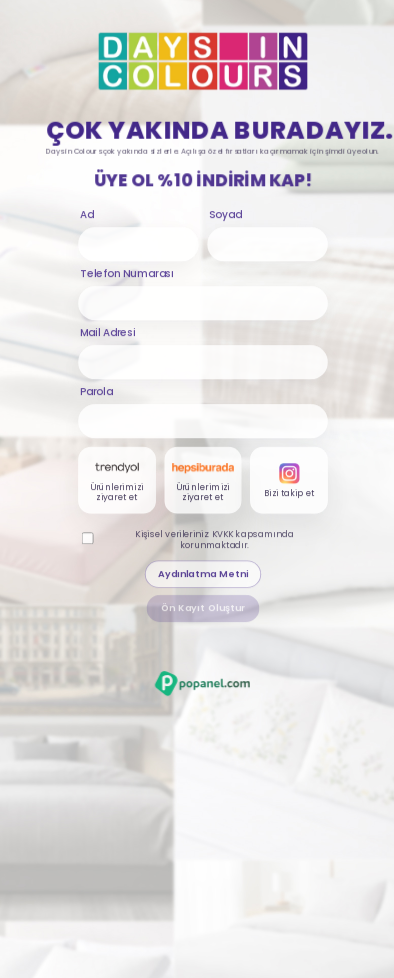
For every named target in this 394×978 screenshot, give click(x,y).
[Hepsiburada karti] (203, 481)
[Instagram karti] (290, 481)
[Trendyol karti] (117, 481)
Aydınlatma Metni (203, 575)
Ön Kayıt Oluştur (203, 609)
